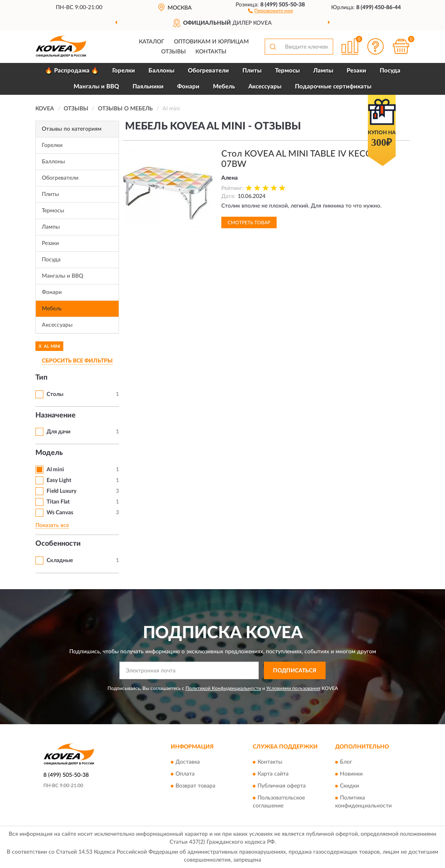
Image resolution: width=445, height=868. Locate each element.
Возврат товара (195, 786)
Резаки (356, 71)
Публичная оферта (282, 786)
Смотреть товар (249, 223)
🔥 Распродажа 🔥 (72, 71)
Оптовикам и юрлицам (211, 42)
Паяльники (148, 87)
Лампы (323, 71)
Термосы (287, 71)
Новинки (351, 774)
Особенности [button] (58, 544)
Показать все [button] (52, 525)
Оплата (185, 774)
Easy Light (59, 480)
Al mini (55, 470)
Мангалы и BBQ (96, 87)
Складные (60, 560)
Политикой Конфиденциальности (223, 688)
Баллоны (161, 71)
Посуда (390, 71)
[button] (270, 10)
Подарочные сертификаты (333, 87)
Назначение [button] (56, 415)
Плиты (252, 71)
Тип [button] (41, 378)
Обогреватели (208, 71)
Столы (55, 394)
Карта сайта (273, 774)
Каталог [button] (152, 42)
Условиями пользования (293, 688)
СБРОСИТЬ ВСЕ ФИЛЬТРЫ (77, 361)
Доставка (188, 762)
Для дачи (59, 432)
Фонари (188, 87)
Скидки (349, 786)
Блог (346, 762)
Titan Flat (58, 502)
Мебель (224, 87)
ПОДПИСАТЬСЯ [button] (295, 671)
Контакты (211, 52)
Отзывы (174, 52)
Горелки (124, 71)
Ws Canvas (60, 513)
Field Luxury (61, 491)
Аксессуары (265, 87)
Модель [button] (49, 453)
